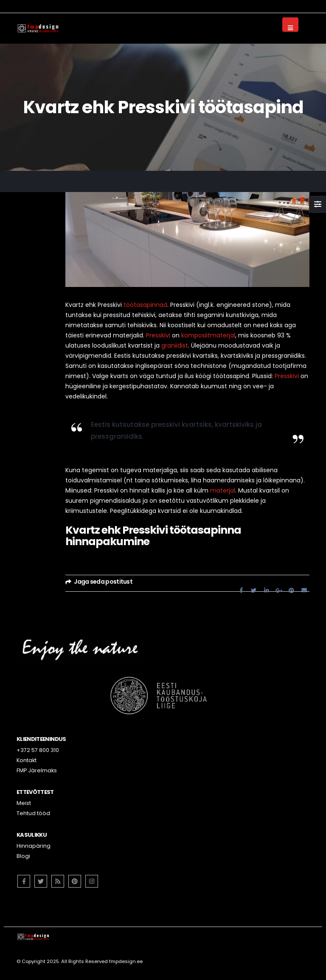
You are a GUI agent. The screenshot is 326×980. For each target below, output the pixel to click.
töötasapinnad (145, 305)
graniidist (175, 345)
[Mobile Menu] (290, 25)
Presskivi (158, 335)
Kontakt (27, 760)
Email (304, 590)
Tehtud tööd (33, 813)
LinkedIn (267, 590)
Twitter (254, 590)
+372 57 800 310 (38, 750)
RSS (58, 881)
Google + (279, 590)
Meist (24, 803)
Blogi (23, 856)
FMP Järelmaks (37, 770)
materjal (223, 490)
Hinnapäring (34, 846)
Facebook (241, 590)
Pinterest (292, 590)
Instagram (92, 881)
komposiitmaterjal (208, 335)
